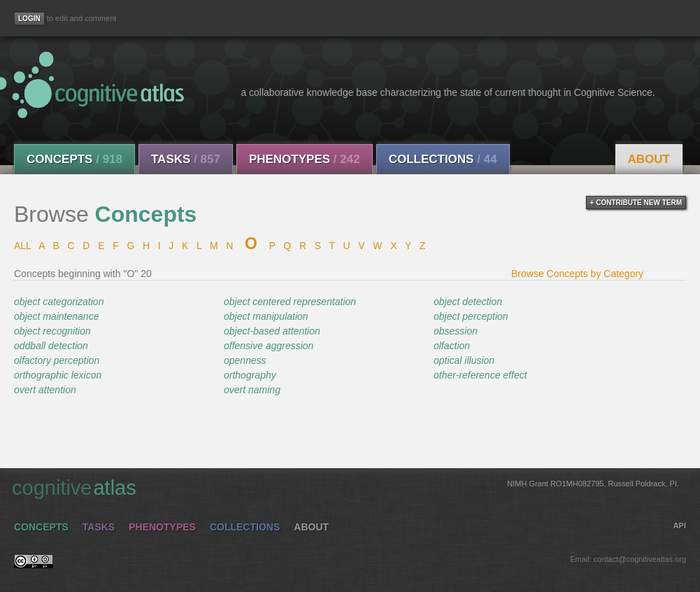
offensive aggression (269, 346)
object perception (471, 316)
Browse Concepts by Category (577, 274)
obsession (456, 331)
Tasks (186, 159)
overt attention (45, 390)
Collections (443, 159)
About (649, 159)
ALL (22, 246)
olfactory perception (57, 360)
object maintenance (56, 316)
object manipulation (266, 316)
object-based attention (272, 331)
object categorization (59, 302)
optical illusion (464, 360)
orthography (250, 375)
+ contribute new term (636, 203)
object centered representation (290, 302)
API (680, 526)
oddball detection (51, 346)
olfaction (452, 346)
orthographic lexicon (58, 375)
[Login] (29, 19)
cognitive (345, 487)
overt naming (252, 390)
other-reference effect (480, 375)
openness (245, 360)
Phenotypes (305, 159)
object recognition (52, 331)
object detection (468, 302)
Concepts (74, 159)
